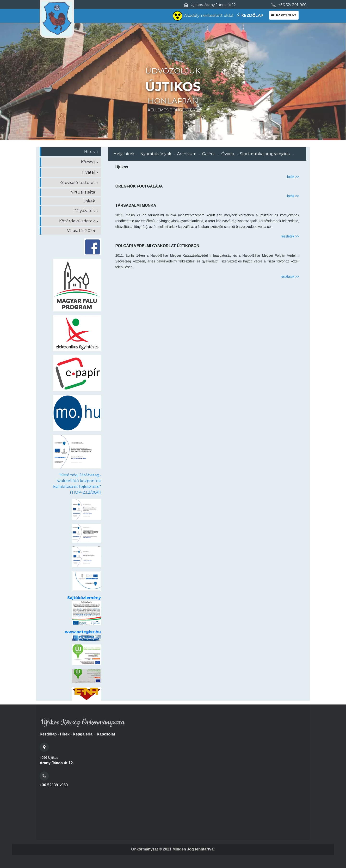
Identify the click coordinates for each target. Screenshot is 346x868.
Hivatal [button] (89, 172)
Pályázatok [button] (85, 211)
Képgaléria (83, 734)
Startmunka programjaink (265, 154)
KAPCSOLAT (284, 15)
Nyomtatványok (156, 154)
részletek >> (290, 236)
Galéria (209, 154)
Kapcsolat (106, 734)
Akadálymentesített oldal (203, 16)
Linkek (89, 201)
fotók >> (293, 177)
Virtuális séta (83, 192)
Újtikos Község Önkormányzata (82, 722)
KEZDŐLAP (250, 15)
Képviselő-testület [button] (78, 183)
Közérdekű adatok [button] (77, 221)
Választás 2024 (81, 231)
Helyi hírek (124, 154)
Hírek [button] (90, 152)
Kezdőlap (48, 734)
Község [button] (88, 162)
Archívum (187, 154)
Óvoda (228, 154)
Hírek (65, 734)
